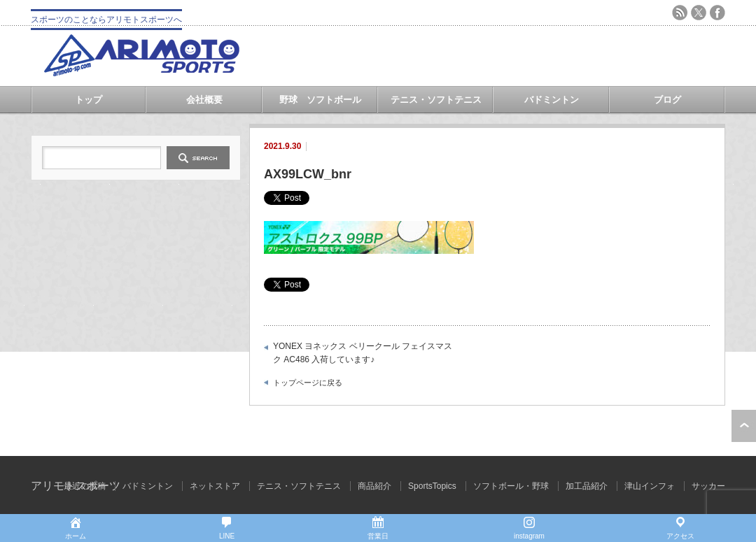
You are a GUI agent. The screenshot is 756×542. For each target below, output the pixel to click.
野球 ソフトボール (320, 100)
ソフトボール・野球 (511, 486)
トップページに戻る (308, 383)
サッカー (708, 486)
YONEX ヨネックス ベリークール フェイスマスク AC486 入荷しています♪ (363, 353)
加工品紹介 (587, 486)
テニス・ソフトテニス (436, 100)
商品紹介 (374, 486)
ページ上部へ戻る (744, 426)
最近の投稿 (85, 486)
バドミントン (552, 100)
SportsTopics (432, 486)
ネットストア (215, 486)
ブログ (667, 100)
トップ (89, 100)
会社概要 (204, 100)
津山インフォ (650, 486)
